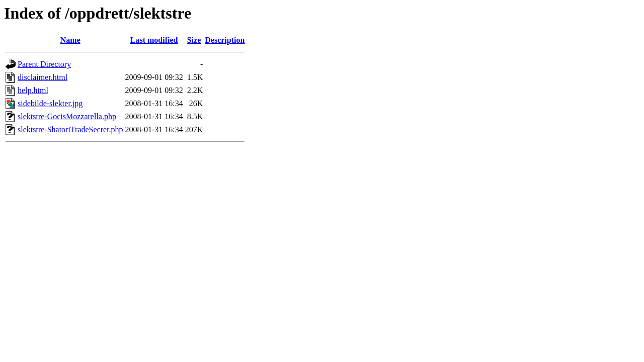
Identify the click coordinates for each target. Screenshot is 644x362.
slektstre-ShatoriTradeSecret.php (70, 129)
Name (70, 40)
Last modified (154, 40)
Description (225, 40)
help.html (33, 90)
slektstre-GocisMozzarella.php (67, 116)
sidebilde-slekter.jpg (50, 103)
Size (194, 40)
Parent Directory (44, 64)
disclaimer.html (43, 77)
